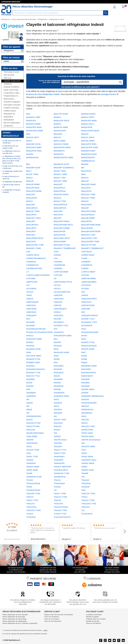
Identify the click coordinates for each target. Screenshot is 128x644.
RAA (56, 362)
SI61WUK (58, 409)
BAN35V (30, 154)
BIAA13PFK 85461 (62, 221)
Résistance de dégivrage (9, 114)
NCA (28, 319)
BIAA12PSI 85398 (34, 191)
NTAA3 (84, 336)
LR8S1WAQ (31, 309)
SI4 (28, 399)
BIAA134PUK (32, 208)
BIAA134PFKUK (61, 205)
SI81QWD (58, 413)
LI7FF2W (85, 275)
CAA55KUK (31, 262)
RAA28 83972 (87, 376)
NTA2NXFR (59, 332)
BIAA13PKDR (87, 228)
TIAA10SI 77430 (33, 493)
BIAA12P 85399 (33, 184)
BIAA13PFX (31, 228)
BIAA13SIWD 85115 (35, 238)
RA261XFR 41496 (61, 352)
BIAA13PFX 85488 (62, 228)
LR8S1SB (58, 302)
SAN (28, 389)
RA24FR (57, 342)
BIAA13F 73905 (33, 211)
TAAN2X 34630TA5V (62, 467)
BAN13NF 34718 (33, 144)
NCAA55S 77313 (61, 325)
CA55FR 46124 (33, 255)
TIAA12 (84, 497)
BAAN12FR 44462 (89, 121)
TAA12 (29, 446)
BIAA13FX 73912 (33, 218)
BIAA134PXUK (60, 208)
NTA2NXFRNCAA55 (90, 332)
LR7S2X (30, 292)
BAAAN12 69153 (88, 114)
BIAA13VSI (31, 241)
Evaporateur (8, 117)
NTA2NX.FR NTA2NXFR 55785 (39, 332)
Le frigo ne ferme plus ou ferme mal (11, 178)
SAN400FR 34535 (61, 396)
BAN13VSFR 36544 (62, 147)
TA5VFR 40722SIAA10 (91, 440)
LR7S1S (57, 285)
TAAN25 (30, 460)
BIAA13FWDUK (88, 215)
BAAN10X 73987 (33, 117)
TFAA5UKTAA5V (33, 490)
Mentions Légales (92, 617)
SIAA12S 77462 (88, 426)
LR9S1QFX (59, 315)
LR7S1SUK (86, 285)
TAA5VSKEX (59, 457)
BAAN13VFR (87, 127)
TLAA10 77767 (60, 514)
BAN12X (57, 137)
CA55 (56, 252)
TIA (55, 490)
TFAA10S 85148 (33, 483)
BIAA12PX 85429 (61, 194)
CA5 (28, 252)
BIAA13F (85, 208)
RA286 (84, 359)
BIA (83, 168)
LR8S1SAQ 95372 (89, 299)
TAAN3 (84, 467)
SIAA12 (84, 423)
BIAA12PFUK (59, 188)
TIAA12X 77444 (60, 510)
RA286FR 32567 (33, 362)
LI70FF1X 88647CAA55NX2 (38, 275)
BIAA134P (31, 205)
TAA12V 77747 (60, 450)
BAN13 (29, 141)
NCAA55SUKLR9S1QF (36, 329)
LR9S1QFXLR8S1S (90, 315)
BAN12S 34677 (33, 137)
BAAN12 (57, 117)
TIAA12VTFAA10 (61, 507)
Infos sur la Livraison (52, 619)
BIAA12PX (31, 194)
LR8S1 (29, 295)
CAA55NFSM (59, 265)
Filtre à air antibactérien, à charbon (10, 78)
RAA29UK (85, 386)
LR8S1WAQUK (60, 309)
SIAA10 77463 (60, 420)
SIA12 (84, 416)
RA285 (57, 359)
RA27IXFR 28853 (34, 356)
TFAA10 (57, 480)
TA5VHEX (58, 443)
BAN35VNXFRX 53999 (63, 157)
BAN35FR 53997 (88, 151)
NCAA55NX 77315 (89, 322)
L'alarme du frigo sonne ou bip (11, 186)
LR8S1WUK (31, 312)
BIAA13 (29, 201)
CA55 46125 (86, 252)
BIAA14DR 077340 (62, 245)
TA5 (55, 433)
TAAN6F (85, 473)
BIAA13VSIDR (60, 241)
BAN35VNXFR (32, 157)
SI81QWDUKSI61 (34, 416)
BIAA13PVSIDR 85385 (91, 231)
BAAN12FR (31, 121)
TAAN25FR (58, 460)
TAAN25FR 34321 (89, 460)
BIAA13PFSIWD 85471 (63, 225)
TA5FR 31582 (87, 433)
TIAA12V (57, 500)
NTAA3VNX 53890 (34, 339)
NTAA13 (30, 336)
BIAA (83, 174)
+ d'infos (45, 630)
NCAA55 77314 (88, 319)
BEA (28, 164)
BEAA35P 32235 (33, 168)
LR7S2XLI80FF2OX (62, 292)
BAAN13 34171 (88, 124)
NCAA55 (57, 319)
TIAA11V (30, 497)
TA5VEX (57, 436)
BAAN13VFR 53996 (35, 131)
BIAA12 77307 (60, 178)
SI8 (28, 413)
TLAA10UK (31, 517)
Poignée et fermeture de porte (12, 108)
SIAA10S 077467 (33, 423)
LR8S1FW (58, 295)
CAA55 (84, 258)
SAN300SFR (59, 393)
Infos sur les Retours (94, 623)
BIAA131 (85, 201)
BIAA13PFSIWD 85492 (91, 225)
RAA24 (84, 362)
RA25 (56, 349)
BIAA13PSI (31, 231)
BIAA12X (58, 198)
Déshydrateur (9, 120)
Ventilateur (8, 84)
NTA (56, 329)
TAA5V (84, 453)
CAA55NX (58, 268)
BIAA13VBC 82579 (62, 238)
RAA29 (29, 383)
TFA (83, 477)
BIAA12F (30, 181)
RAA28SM (58, 379)
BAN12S (85, 134)
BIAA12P (85, 181)
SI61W (29, 409)
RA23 (84, 339)
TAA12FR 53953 (88, 446)
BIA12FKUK (86, 171)
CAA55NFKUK (32, 265)
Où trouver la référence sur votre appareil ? (80, 87)
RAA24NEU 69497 (89, 366)
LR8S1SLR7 (86, 302)
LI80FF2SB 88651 (89, 282)
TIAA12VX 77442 (33, 510)
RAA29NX (85, 383)
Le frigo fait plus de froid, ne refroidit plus (12, 142)
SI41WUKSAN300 (89, 403)
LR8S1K (85, 295)
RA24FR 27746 (88, 342)
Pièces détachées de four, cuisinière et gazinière (20, 623)
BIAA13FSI (58, 215)
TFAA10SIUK (59, 483)
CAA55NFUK (87, 265)
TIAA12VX (86, 507)
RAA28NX (30, 379)
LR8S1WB (86, 309)
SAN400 (85, 393)
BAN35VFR (59, 154)
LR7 (28, 285)
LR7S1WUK (31, 289)
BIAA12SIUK (32, 198)
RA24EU (30, 342)
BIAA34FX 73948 (33, 248)
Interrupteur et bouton (12, 105)
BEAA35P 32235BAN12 (64, 168)
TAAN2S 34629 (88, 463)
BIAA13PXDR (60, 235)
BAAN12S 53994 (33, 124)
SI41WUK (58, 403)
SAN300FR (31, 393)
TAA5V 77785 (32, 457)
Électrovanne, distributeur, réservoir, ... (12, 99)
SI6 (28, 406)
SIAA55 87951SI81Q (35, 433)
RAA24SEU (86, 369)
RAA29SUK (59, 386)
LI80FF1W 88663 (88, 278)
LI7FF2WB (31, 278)
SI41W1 (30, 403)
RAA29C (57, 383)
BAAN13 (57, 124)
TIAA (83, 490)
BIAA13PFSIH (32, 225)
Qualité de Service (93, 621)
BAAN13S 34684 (61, 127)
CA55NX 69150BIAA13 (36, 258)
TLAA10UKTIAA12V (62, 517)
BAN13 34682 (60, 141)
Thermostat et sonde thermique (12, 72)
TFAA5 (29, 487)
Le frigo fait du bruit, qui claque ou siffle (10, 147)
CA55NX (57, 255)
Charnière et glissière (12, 102)
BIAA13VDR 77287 (89, 238)
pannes (6, 40)
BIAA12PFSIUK (33, 188)
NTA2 (84, 329)
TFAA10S (85, 480)
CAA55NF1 (86, 262)
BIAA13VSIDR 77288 (90, 241)
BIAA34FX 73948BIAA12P (92, 248)
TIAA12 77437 (32, 500)
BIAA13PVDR (60, 231)
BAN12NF (58, 134)
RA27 (84, 352)
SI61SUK (85, 406)
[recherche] (106, 13)
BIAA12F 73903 (60, 181)
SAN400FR (31, 396)
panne (61, 91)
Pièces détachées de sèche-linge (14, 619)
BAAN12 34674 (88, 117)
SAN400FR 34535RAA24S (92, 396)
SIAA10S (85, 420)
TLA (83, 510)
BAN (28, 134)
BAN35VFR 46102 (89, 154)
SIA (55, 416)
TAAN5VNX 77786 (61, 473)
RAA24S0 (58, 369)
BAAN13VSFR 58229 (90, 131)
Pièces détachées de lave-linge (14, 617)
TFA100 (30, 480)
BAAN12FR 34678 (61, 121)
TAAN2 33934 (87, 457)
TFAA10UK (86, 483)
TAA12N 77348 (33, 450)
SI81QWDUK (87, 413)
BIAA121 (85, 178)
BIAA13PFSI (86, 221)
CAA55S (85, 268)
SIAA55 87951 (87, 430)
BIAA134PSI (86, 205)
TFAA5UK (85, 487)
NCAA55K (30, 322)
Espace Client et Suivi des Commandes (59, 615)
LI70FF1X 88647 (88, 272)
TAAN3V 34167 (88, 470)
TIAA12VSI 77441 (89, 504)
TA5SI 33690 (32, 436)
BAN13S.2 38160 (61, 144)
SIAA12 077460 (33, 426)
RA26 (29, 352)
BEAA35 (85, 164)
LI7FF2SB (58, 275)
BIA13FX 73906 (60, 174)
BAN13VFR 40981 (34, 147)
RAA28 (57, 376)
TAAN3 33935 (32, 470)
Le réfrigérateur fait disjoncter (12, 182)
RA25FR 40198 (88, 349)
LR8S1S (30, 299)
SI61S (56, 406)
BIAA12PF (58, 184)
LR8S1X (57, 312)
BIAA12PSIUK (60, 191)
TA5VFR (30, 440)
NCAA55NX (59, 322)
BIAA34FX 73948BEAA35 (65, 248)
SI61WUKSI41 (87, 409)
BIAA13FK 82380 (88, 211)
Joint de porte (9, 75)
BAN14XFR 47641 (34, 151)
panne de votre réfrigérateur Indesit (44, 94)
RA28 (56, 356)
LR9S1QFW (31, 315)
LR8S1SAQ (59, 299)
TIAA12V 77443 (88, 500)
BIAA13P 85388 (88, 218)
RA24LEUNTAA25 (89, 346)
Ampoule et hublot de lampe (12, 87)
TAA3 (83, 450)
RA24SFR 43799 (33, 349)
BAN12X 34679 (88, 137)
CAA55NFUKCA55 (34, 268)
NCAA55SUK (87, 325)
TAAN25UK (31, 463)
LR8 (83, 292)
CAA (56, 258)
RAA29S (30, 386)
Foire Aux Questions (52, 617)
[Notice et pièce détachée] (6, 10)
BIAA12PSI (86, 188)
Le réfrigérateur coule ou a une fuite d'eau (11, 152)
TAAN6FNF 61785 (34, 477)
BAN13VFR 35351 (89, 144)
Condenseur (8, 126)
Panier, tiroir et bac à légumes (12, 90)
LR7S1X (57, 289)
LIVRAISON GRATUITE (11, 2)
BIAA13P (58, 218)
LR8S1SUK (31, 305)
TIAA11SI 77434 (88, 493)
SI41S (56, 399)
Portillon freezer (10, 111)
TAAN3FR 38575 (61, 470)
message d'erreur (108, 94)
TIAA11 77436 (60, 493)
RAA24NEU (59, 366)
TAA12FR (58, 446)
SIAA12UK (31, 430)
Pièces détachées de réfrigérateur (15, 621)
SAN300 (57, 389)
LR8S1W (57, 305)
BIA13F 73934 (32, 174)
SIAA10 (29, 420)
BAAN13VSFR (60, 131)
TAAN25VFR (59, 463)
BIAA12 (29, 178)
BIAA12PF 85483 (88, 184)
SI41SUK (85, 399)
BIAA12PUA (86, 191)
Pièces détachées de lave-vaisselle (15, 615)
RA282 (84, 356)
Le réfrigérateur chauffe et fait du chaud (12, 172)
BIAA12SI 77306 (88, 194)
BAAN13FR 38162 (34, 127)
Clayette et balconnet (12, 81)
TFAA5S (57, 487)
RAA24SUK (59, 373)
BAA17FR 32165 (61, 114)
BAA (28, 114)
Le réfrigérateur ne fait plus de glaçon (11, 191)
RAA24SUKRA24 (88, 373)
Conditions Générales (94, 615)
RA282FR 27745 (33, 359)
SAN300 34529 (88, 389)
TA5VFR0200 (32, 443)
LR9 (83, 312)
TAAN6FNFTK (60, 477)
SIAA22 (57, 430)
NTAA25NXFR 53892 (63, 336)
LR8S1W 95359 (88, 305)
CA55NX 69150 (88, 255)
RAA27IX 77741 (33, 376)
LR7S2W (85, 289)
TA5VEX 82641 (88, 436)
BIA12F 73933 (60, 171)
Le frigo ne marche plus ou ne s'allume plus (12, 167)
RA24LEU (58, 346)
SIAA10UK (58, 423)
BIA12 (29, 171)
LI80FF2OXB (32, 282)
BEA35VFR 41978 (61, 164)
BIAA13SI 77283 (88, 235)
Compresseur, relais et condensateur (12, 93)
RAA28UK (85, 379)
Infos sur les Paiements (53, 621)
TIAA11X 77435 (60, 497)
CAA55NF (58, 262)
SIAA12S (58, 426)
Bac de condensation (12, 123)
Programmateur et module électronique (11, 96)
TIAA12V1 (30, 504)
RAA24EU (30, 366)
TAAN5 (29, 473)
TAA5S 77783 (59, 453)
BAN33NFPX (59, 151)
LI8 (55, 278)
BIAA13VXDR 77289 (35, 245)
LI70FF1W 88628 (61, 272)
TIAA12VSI (58, 504)
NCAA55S (30, 325)
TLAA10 (30, 514)
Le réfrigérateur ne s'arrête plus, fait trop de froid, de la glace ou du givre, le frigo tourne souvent (12, 160)
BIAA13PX (31, 235)
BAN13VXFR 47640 (90, 147)
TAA (83, 443)
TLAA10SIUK (87, 514)
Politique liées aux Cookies (96, 619)
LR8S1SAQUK (32, 302)
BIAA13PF (31, 221)
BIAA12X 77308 (88, 198)
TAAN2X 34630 (33, 467)
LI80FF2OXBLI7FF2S (63, 282)
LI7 (28, 272)
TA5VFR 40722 (60, 440)
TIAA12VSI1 (31, 507)
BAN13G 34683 (88, 141)
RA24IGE (30, 346)
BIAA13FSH (31, 215)
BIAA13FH (58, 211)
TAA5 (28, 453)
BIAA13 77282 (60, 201)
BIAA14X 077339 (88, 245)
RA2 (56, 339)
